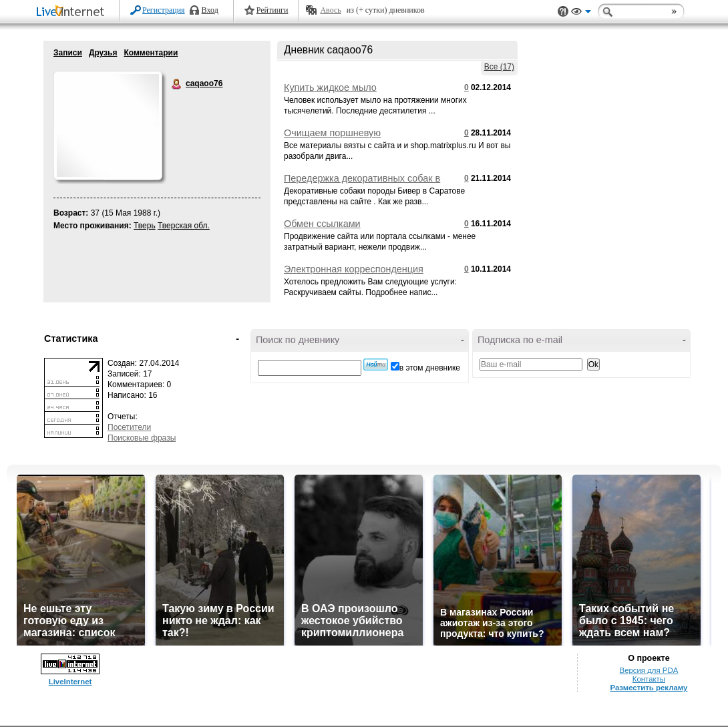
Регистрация (164, 10)
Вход (210, 10)
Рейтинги (272, 10)
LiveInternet (73, 12)
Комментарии (151, 53)
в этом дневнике (430, 368)
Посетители (129, 427)
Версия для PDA (649, 670)
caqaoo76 (177, 84)
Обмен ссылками (322, 224)
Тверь (145, 226)
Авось (330, 10)
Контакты (649, 679)
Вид (581, 13)
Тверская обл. (184, 226)
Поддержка (563, 12)
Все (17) (499, 67)
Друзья (103, 53)
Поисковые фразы (142, 438)
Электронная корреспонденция (354, 269)
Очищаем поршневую (332, 133)
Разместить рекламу (649, 688)
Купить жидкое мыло (330, 87)
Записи (68, 53)
